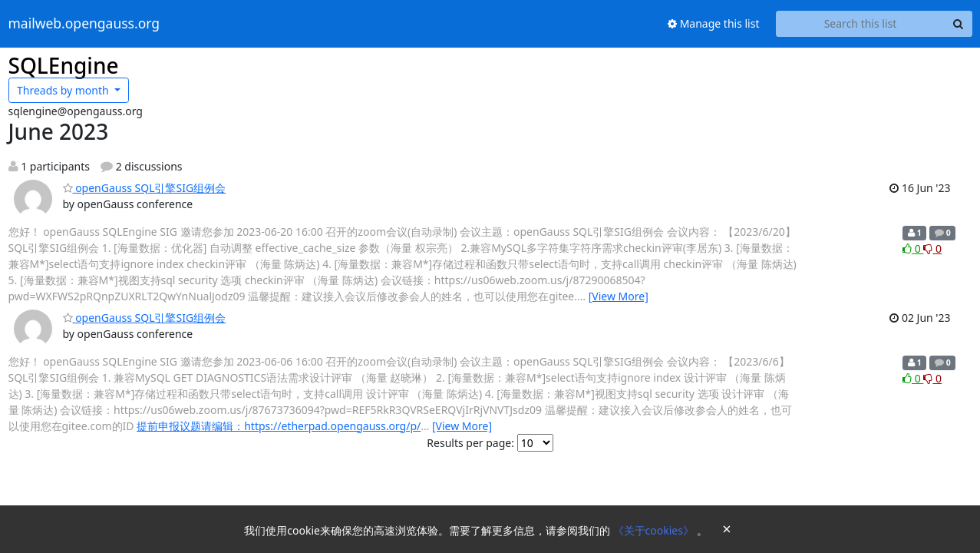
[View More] (619, 296)
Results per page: (470, 443)
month (64, 90)
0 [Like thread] (913, 248)
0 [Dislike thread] (932, 248)
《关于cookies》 (655, 530)
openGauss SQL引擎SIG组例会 (145, 188)
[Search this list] (861, 24)
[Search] (959, 24)
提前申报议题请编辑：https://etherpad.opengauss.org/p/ (279, 426)
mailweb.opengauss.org (84, 24)
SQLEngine (64, 65)
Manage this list (714, 23)
